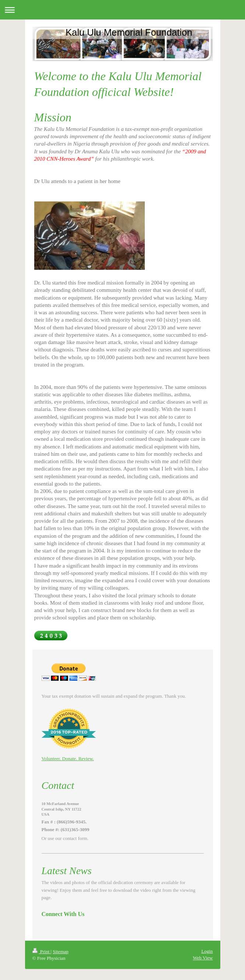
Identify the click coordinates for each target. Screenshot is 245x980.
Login (207, 951)
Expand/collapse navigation (122, 10)
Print (42, 952)
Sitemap (61, 952)
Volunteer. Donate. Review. (68, 759)
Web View (203, 958)
